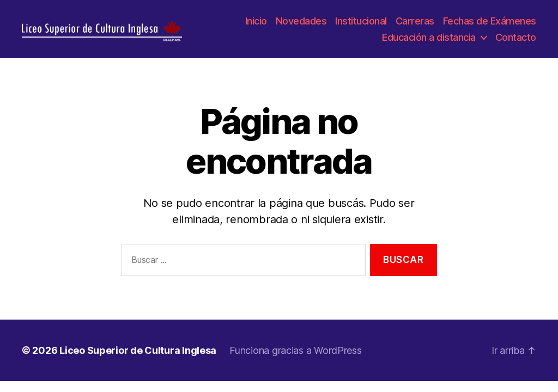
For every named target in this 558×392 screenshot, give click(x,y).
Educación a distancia (429, 39)
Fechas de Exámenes (490, 24)
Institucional (361, 24)
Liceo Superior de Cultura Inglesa (138, 355)
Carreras (415, 24)
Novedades (301, 24)
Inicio (256, 24)
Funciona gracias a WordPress (295, 355)
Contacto (516, 39)
